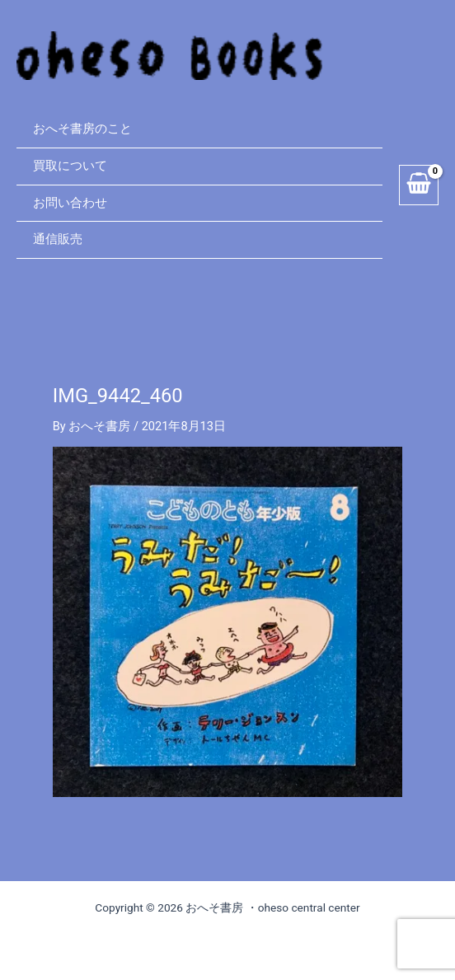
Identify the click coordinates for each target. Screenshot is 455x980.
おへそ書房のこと (82, 129)
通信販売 (58, 239)
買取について (70, 166)
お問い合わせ (70, 203)
